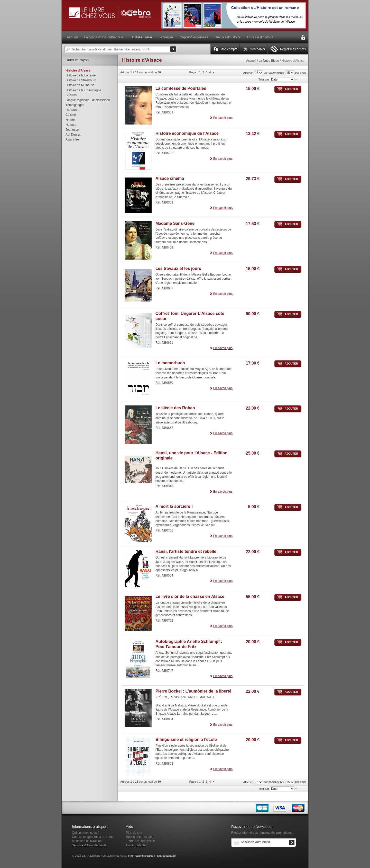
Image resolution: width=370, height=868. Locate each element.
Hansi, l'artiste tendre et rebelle (186, 551)
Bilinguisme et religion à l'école (186, 739)
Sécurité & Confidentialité (89, 845)
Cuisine (71, 115)
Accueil (251, 61)
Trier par (264, 79)
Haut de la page (166, 856)
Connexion (303, 38)
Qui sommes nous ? (86, 833)
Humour (71, 125)
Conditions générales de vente (93, 837)
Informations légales (141, 856)
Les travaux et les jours (178, 268)
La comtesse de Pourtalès (181, 88)
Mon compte (229, 49)
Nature (70, 120)
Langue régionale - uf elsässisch (88, 100)
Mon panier (257, 49)
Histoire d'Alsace (78, 70)
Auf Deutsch (74, 135)
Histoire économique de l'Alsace (187, 133)
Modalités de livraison (87, 841)
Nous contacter (136, 845)
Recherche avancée (140, 837)
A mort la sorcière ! (174, 506)
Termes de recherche (140, 841)
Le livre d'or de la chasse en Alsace (190, 596)
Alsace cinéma (170, 178)
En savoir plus (223, 118)
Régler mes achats (293, 49)
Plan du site (134, 833)
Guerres (71, 95)
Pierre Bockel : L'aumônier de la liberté (193, 691)
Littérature (72, 110)
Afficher (279, 73)
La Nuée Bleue (269, 61)
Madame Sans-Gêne (175, 223)
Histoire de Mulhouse (80, 85)
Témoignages (75, 105)
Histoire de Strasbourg (81, 80)
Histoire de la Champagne (83, 90)
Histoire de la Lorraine (81, 75)
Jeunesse (72, 130)
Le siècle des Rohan (175, 408)
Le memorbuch (170, 363)
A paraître (72, 139)
